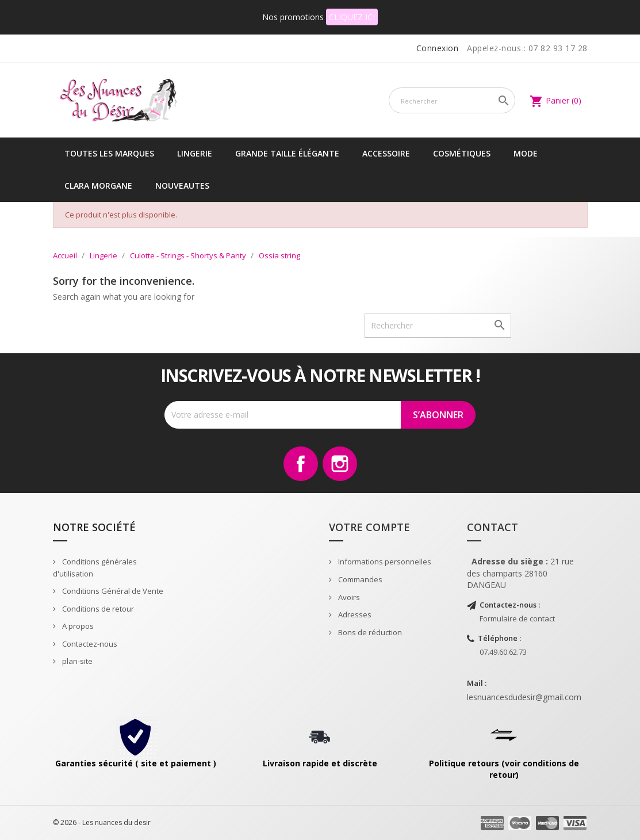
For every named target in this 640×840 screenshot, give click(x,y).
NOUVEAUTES (182, 186)
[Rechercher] (452, 100)
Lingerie (195, 153)
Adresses (354, 614)
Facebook (301, 464)
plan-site (76, 661)
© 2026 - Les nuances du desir (102, 822)
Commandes (359, 579)
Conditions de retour (97, 609)
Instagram (340, 464)
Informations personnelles (384, 562)
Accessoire (386, 153)
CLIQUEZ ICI (352, 17)
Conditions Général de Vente (112, 591)
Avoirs (348, 597)
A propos (77, 626)
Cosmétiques (462, 153)
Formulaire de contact (517, 618)
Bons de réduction (369, 632)
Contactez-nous (89, 644)
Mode (526, 153)
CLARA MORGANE (98, 186)
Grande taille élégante (287, 153)
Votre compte (369, 527)
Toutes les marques (109, 153)
